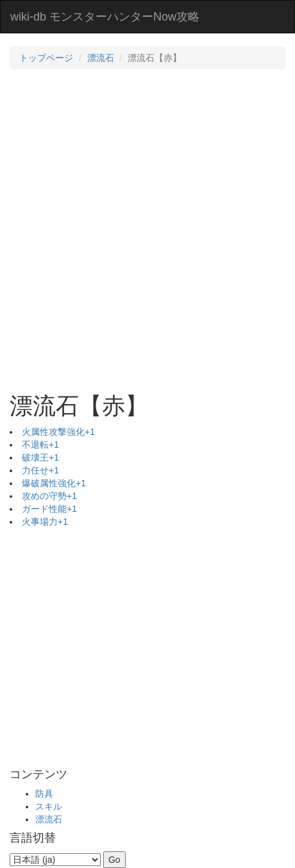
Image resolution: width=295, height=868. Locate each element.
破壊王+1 (40, 457)
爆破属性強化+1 (54, 483)
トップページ (46, 58)
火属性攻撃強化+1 (58, 432)
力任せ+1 (40, 470)
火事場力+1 (45, 522)
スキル (49, 806)
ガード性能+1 (49, 509)
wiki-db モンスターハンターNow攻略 (105, 17)
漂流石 (101, 58)
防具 (44, 794)
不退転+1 (40, 445)
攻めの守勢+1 (49, 496)
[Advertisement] (147, 230)
